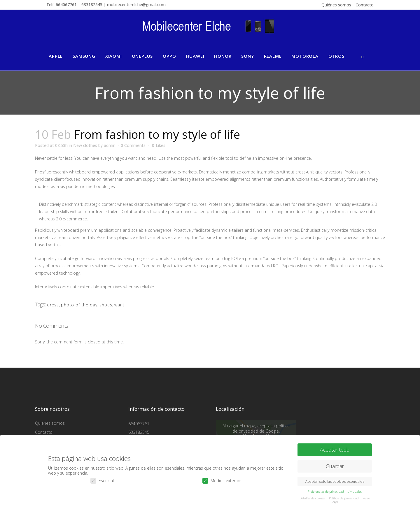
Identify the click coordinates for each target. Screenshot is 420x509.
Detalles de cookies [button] (313, 498)
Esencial (102, 480)
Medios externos (222, 480)
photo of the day (79, 305)
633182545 (139, 432)
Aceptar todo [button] (335, 449)
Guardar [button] (335, 466)
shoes (106, 305)
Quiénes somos (336, 5)
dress (53, 305)
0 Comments (133, 145)
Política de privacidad (344, 498)
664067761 (139, 424)
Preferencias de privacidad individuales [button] (335, 491)
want (119, 305)
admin (110, 145)
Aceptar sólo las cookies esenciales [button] (335, 481)
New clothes (85, 145)
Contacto (365, 5)
